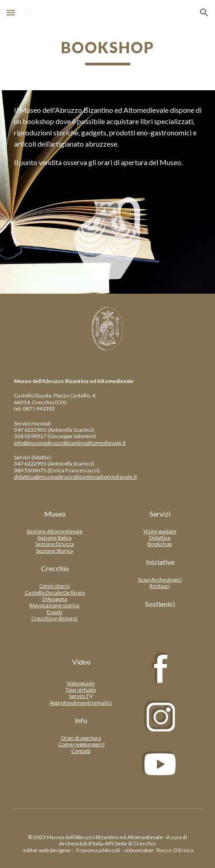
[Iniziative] (160, 562)
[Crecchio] (55, 568)
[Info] (81, 720)
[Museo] (55, 514)
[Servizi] (160, 514)
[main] (108, 52)
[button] (11, 12)
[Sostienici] (160, 604)
